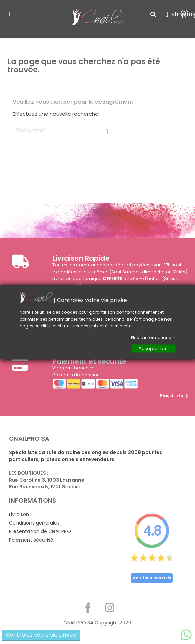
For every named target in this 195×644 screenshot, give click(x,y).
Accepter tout (153, 349)
